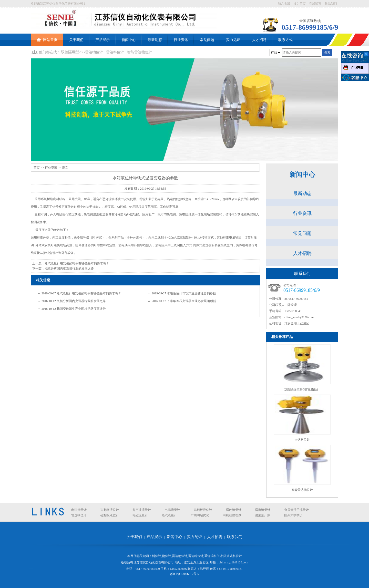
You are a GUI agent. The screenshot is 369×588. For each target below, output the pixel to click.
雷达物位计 (79, 515)
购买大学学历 (293, 515)
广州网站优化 (200, 515)
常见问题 (207, 40)
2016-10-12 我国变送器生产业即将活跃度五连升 (74, 309)
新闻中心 (129, 40)
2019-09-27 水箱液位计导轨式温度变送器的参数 (184, 293)
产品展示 (102, 40)
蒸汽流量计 (169, 515)
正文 (65, 168)
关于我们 (76, 40)
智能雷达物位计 (140, 52)
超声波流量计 (142, 510)
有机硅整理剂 (232, 515)
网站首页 (47, 38)
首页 (37, 168)
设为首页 (300, 4)
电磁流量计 (79, 510)
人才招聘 (259, 40)
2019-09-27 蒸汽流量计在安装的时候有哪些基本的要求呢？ (81, 293)
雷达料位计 (115, 52)
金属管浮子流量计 (296, 510)
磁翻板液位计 (110, 510)
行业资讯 (181, 40)
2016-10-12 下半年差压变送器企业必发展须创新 (184, 301)
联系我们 (331, 4)
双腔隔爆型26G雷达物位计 (82, 52)
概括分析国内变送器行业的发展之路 (69, 269)
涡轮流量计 (234, 510)
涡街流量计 (263, 510)
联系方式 (285, 40)
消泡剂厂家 (263, 515)
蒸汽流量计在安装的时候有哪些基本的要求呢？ (77, 263)
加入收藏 (284, 4)
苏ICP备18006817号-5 (185, 574)
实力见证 (233, 40)
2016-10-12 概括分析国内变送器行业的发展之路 (74, 301)
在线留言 (315, 4)
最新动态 (155, 40)
